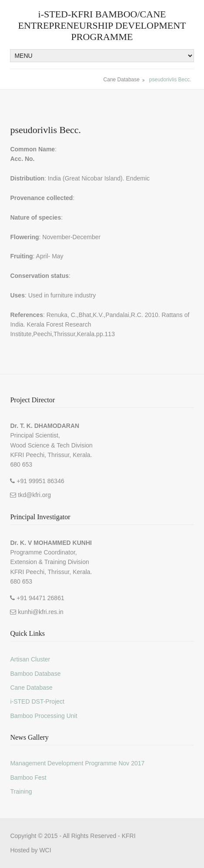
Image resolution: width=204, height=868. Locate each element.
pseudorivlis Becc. (170, 80)
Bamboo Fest (28, 778)
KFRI (129, 836)
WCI (45, 850)
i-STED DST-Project (37, 701)
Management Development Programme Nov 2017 (77, 763)
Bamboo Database (35, 674)
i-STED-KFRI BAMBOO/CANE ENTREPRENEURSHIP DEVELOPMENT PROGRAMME (102, 25)
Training (21, 791)
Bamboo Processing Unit (43, 716)
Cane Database (122, 80)
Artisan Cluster (30, 659)
